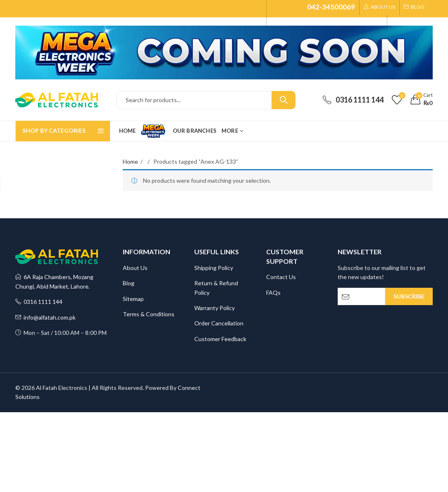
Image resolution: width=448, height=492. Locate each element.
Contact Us (281, 277)
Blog (129, 283)
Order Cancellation (219, 323)
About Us (135, 268)
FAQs (273, 293)
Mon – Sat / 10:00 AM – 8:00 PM (61, 333)
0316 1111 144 (39, 302)
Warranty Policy (214, 308)
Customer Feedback (220, 339)
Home (130, 161)
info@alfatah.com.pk (45, 317)
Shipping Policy (214, 268)
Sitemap (133, 299)
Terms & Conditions (149, 314)
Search (284, 100)
